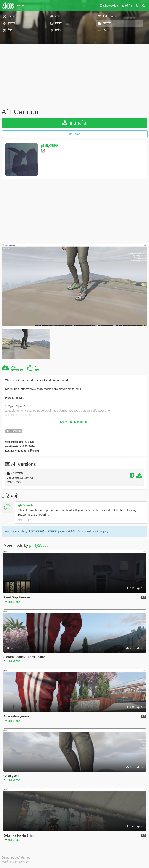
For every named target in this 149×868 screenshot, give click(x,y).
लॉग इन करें (37, 531)
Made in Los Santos (15, 862)
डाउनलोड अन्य (17, 370)
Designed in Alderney (16, 857)
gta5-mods (26, 505)
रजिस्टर (52, 531)
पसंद (37, 370)
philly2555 (50, 146)
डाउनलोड (75, 123)
